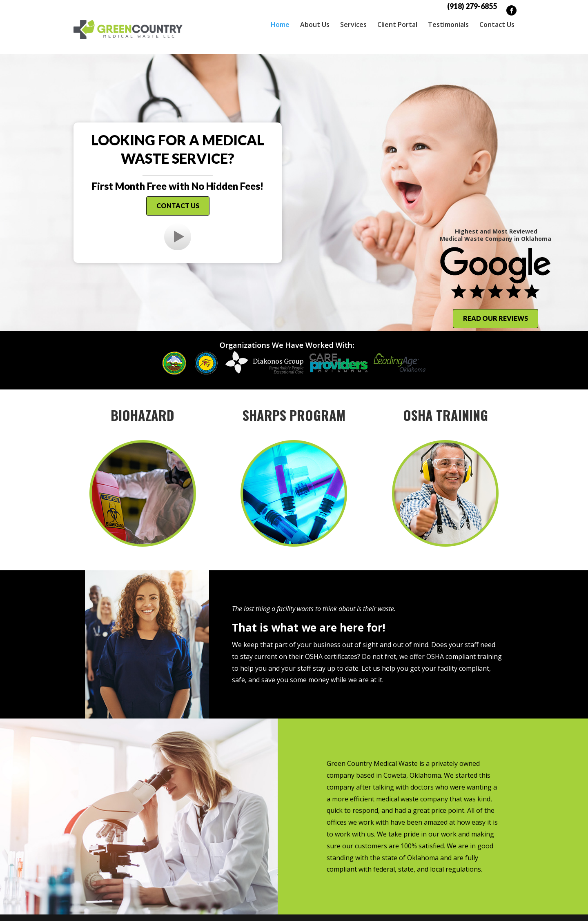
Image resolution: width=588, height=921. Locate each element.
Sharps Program (294, 397)
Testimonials (448, 24)
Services (353, 24)
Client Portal (397, 24)
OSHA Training (445, 397)
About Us (315, 24)
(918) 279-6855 (472, 6)
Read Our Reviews (496, 301)
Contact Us (497, 24)
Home (280, 24)
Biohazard (143, 397)
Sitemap (248, 909)
